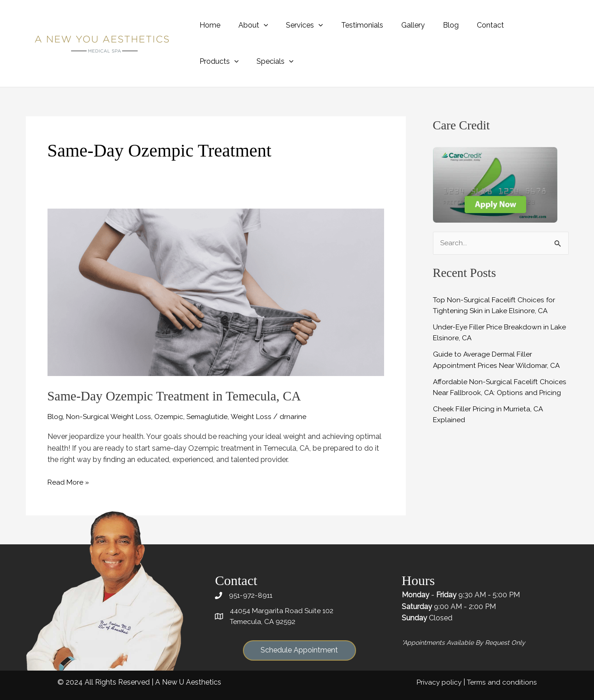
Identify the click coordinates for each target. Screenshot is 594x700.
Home (208, 25)
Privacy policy (437, 682)
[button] (299, 651)
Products (515, 25)
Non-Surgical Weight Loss (110, 417)
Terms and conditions (501, 682)
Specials (216, 61)
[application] (258, 25)
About (248, 25)
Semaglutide (212, 417)
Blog (431, 25)
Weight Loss (257, 417)
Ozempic (172, 417)
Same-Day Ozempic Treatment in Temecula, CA (179, 396)
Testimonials (349, 25)
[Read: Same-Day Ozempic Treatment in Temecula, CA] (216, 292)
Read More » (69, 482)
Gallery (397, 25)
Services (295, 25)
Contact (467, 25)
